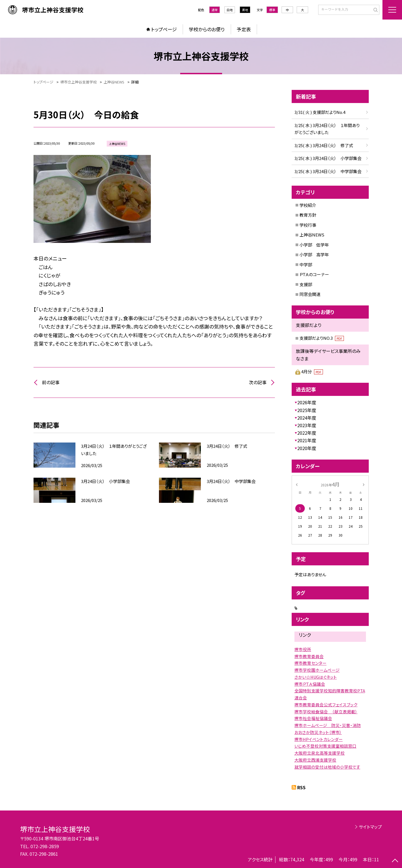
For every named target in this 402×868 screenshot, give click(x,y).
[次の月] (363, 484)
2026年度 (307, 402)
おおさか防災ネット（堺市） (318, 732)
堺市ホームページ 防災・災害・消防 (328, 725)
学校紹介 (308, 205)
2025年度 (307, 410)
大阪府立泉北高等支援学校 (320, 753)
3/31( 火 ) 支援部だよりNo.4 (320, 112)
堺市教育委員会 (309, 656)
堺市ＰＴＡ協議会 (310, 684)
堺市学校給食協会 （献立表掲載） (326, 712)
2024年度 (307, 418)
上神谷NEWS (312, 235)
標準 (272, 10)
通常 (215, 10)
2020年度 (307, 448)
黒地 (245, 10)
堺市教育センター (311, 663)
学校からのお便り (207, 29)
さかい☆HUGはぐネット (316, 677)
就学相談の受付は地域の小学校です (327, 767)
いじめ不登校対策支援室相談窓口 (325, 746)
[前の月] (296, 484)
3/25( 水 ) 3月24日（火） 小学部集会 (328, 158)
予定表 (244, 29)
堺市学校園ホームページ (317, 670)
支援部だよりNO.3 (322, 338)
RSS (301, 787)
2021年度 (307, 440)
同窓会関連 (310, 294)
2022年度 (307, 433)
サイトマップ (370, 827)
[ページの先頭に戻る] (395, 861)
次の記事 (258, 382)
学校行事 (308, 225)
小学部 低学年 (314, 245)
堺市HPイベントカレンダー (319, 739)
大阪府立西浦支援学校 (315, 760)
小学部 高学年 (314, 254)
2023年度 (307, 425)
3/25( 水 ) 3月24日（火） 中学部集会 (328, 171)
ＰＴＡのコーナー (314, 274)
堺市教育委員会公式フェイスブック (326, 705)
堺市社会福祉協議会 (313, 718)
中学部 (306, 265)
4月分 (312, 371)
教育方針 (308, 215)
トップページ (164, 29)
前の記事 (51, 382)
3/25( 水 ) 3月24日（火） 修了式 (324, 145)
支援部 (306, 284)
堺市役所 (303, 649)
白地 (230, 10)
